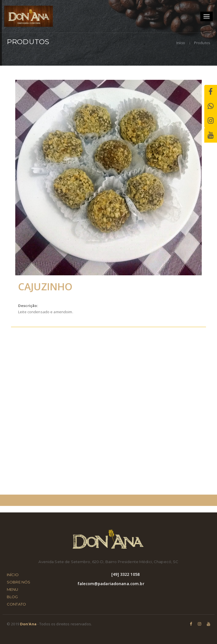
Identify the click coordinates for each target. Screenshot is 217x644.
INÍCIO (13, 575)
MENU (13, 589)
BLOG (12, 597)
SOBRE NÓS (19, 582)
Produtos (202, 43)
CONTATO (16, 604)
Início (181, 43)
